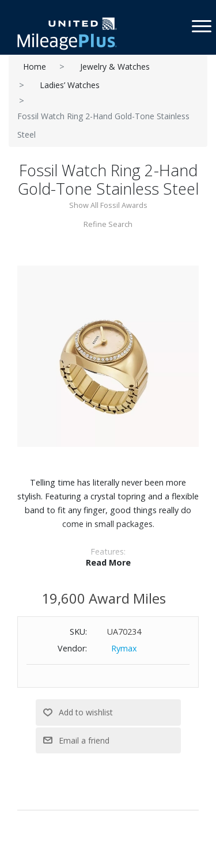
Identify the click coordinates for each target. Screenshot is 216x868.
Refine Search (108, 224)
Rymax (124, 648)
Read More (108, 562)
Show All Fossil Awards (108, 205)
